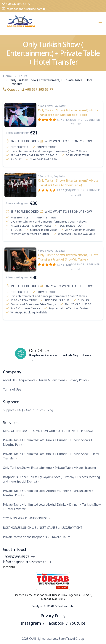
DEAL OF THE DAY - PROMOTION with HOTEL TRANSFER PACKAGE (48, 431)
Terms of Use (12, 389)
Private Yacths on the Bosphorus (25, 537)
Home (7, 76)
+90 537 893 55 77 (16, 4)
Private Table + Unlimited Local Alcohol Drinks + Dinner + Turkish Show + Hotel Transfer (52, 507)
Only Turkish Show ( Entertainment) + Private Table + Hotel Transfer (50, 468)
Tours (23, 76)
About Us (9, 380)
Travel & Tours (60, 537)
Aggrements (27, 380)
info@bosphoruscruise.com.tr (24, 9)
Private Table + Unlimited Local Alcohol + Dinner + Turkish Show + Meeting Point (48, 493)
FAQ (20, 410)
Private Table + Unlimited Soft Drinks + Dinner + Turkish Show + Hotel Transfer (51, 456)
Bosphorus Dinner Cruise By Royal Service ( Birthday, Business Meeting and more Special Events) (51, 479)
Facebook (55, 623)
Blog (50, 410)
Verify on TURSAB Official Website (53, 606)
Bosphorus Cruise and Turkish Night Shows (60, 355)
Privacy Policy (78, 380)
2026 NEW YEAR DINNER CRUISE (26, 518)
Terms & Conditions (52, 380)
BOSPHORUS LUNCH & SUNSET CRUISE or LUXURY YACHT (43, 528)
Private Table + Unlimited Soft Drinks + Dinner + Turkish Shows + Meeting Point (48, 442)
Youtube (77, 623)
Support (8, 410)
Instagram (31, 623)
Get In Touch (35, 410)
